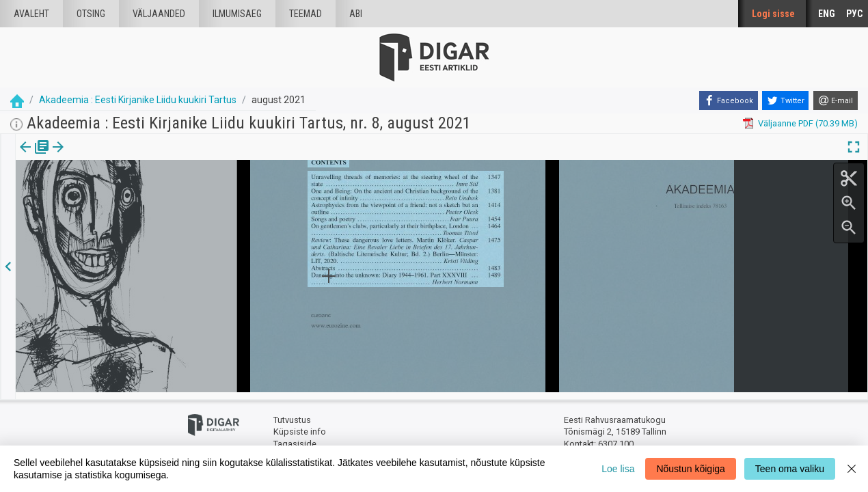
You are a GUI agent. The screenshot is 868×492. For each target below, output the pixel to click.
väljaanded (159, 14)
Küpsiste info (300, 425)
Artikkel (96, 156)
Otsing (91, 14)
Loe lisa (618, 469)
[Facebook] (729, 100)
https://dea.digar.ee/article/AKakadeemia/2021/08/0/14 (127, 194)
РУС (854, 14)
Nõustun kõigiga (690, 469)
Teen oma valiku (790, 469)
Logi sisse (773, 14)
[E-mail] (836, 100)
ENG (827, 14)
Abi (356, 14)
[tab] (35, 157)
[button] (117, 156)
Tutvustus (292, 414)
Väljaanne (35, 156)
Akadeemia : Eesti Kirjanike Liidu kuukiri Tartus (138, 100)
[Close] (852, 469)
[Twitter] (785, 100)
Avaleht (31, 14)
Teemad (306, 14)
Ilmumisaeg (237, 14)
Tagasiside (295, 438)
